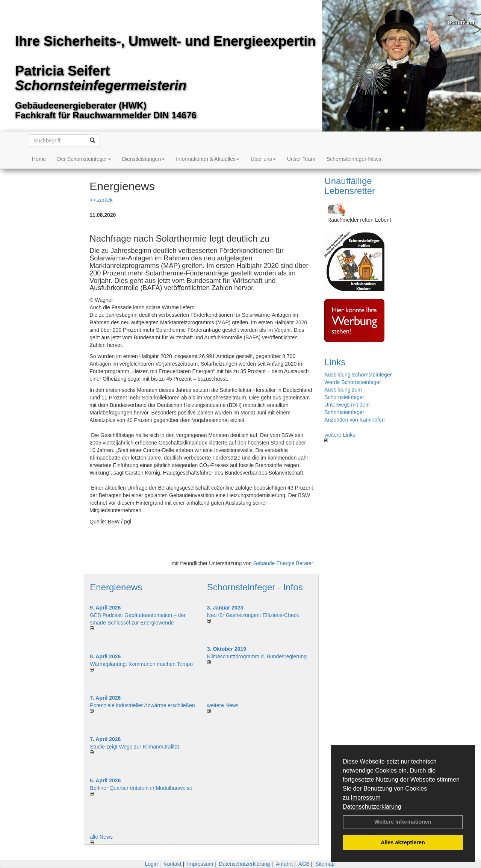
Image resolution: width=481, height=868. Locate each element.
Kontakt (172, 864)
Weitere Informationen (403, 822)
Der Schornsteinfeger (84, 159)
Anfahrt (284, 864)
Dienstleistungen (144, 159)
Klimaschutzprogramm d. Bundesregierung (257, 656)
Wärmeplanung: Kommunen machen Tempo (141, 664)
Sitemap (325, 864)
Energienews (116, 587)
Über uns (263, 159)
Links (335, 362)
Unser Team (301, 159)
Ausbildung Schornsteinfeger (358, 375)
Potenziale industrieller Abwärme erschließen (142, 705)
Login (151, 864)
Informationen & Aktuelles (208, 159)
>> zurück (101, 200)
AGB (304, 864)
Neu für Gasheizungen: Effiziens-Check (253, 615)
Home (39, 159)
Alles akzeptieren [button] (403, 842)
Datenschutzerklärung (372, 807)
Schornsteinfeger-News (354, 159)
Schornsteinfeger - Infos (255, 587)
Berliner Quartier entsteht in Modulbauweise (141, 788)
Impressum (365, 798)
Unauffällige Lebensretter (350, 186)
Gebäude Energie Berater (283, 563)
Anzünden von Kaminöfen (354, 420)
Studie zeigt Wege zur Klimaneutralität (134, 747)
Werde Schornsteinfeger (353, 382)
